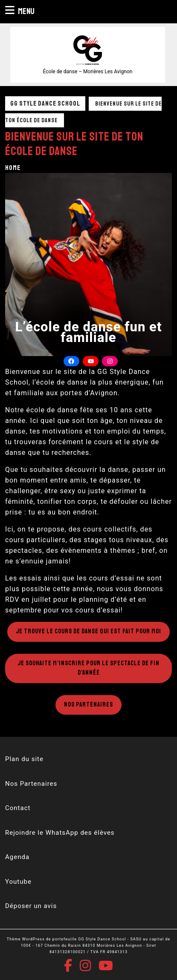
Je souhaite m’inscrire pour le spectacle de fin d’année (88, 668)
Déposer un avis (31, 906)
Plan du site (24, 759)
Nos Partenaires (88, 705)
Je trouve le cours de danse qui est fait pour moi (88, 631)
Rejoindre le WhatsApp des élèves (60, 833)
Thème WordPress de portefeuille (42, 939)
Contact (18, 808)
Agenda (17, 857)
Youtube (18, 882)
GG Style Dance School (45, 103)
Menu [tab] (20, 11)
